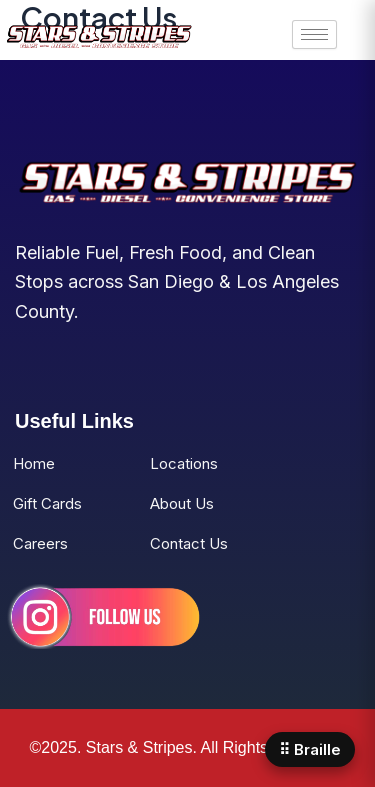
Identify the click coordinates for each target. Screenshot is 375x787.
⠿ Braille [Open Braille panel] (310, 749)
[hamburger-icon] (314, 34)
